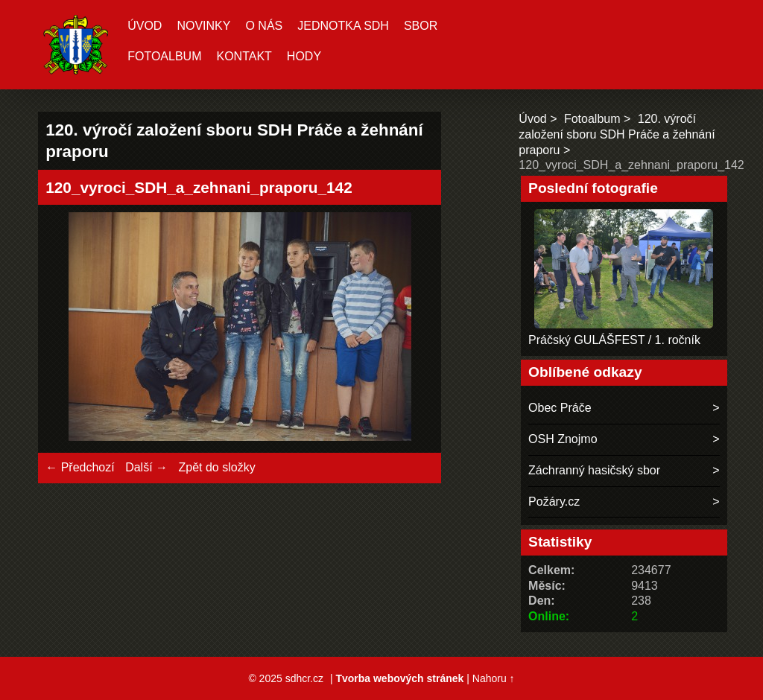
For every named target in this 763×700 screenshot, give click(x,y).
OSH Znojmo (563, 439)
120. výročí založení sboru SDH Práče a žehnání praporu (617, 134)
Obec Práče (560, 408)
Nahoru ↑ (494, 678)
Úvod (145, 26)
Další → (146, 467)
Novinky (203, 26)
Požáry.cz (554, 502)
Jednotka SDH (343, 26)
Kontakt (244, 56)
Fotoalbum (164, 56)
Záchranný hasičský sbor (594, 470)
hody (304, 56)
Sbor (421, 26)
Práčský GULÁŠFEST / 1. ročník (614, 340)
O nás (264, 26)
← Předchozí (80, 467)
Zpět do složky (216, 467)
